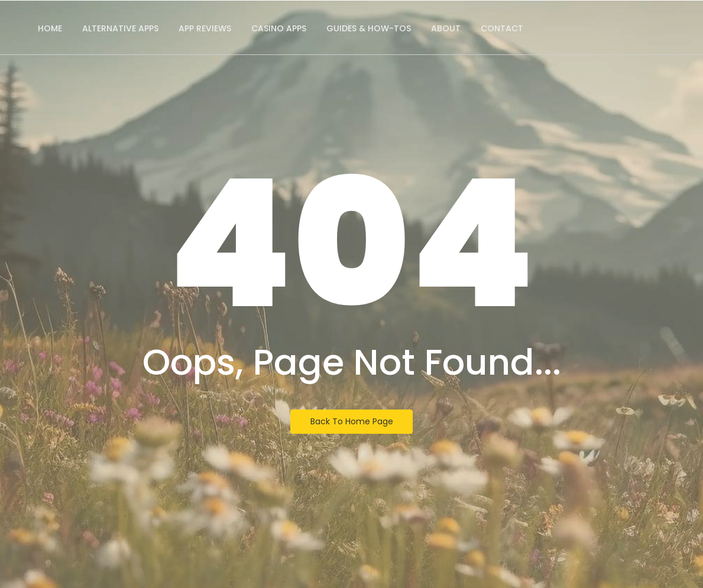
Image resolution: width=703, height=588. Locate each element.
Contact (502, 28)
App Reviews (205, 28)
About (446, 28)
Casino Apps (279, 28)
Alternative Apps (120, 28)
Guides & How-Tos (369, 28)
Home (50, 28)
